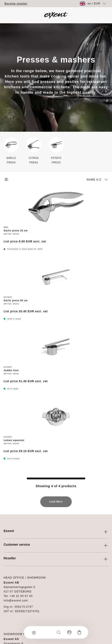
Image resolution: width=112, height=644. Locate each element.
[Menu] (34, 632)
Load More (56, 504)
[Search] (59, 632)
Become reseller (16, 4)
